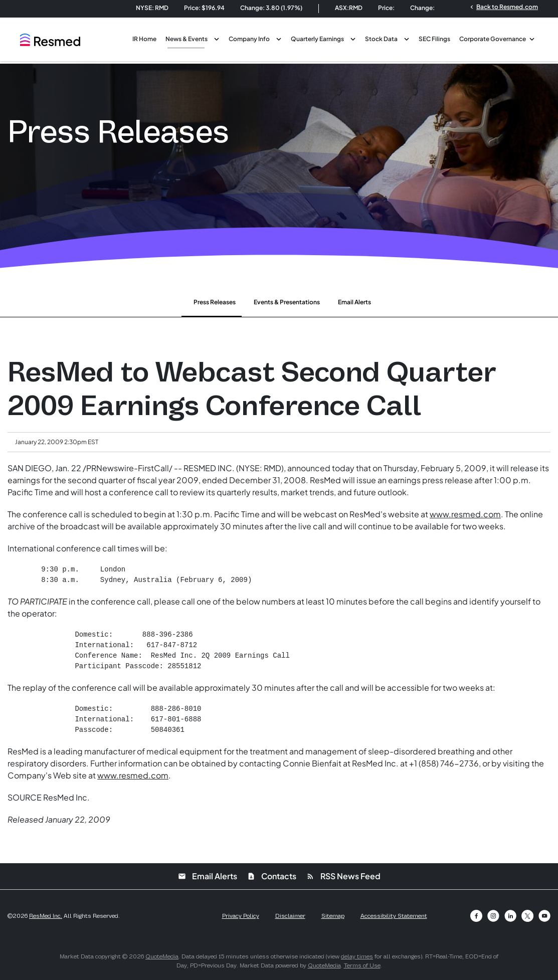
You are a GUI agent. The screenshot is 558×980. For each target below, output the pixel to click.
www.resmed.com (465, 514)
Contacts (272, 876)
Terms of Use (362, 965)
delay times (357, 956)
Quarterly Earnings (317, 39)
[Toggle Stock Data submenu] (407, 38)
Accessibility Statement (394, 916)
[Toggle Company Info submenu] (279, 38)
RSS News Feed (343, 876)
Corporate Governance (493, 39)
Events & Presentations (287, 302)
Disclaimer (290, 916)
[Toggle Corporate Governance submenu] (532, 38)
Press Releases (215, 302)
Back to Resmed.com (503, 7)
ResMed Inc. (46, 916)
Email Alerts (354, 302)
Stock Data (381, 39)
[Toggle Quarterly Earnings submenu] (353, 38)
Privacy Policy (241, 916)
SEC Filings (434, 39)
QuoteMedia (162, 956)
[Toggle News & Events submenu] (217, 38)
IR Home (144, 39)
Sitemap (333, 916)
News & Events (187, 39)
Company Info (249, 39)
